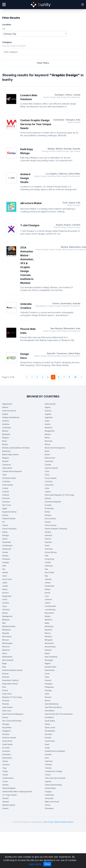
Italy (46, 576)
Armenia (6, 421)
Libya (4, 606)
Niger (4, 663)
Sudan (47, 748)
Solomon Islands (9, 738)
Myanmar (6, 650)
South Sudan (7, 744)
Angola (5, 414)
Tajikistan (49, 761)
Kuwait (47, 593)
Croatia (5, 488)
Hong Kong (49, 559)
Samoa (5, 717)
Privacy (51, 822)
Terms (45, 822)
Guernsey (49, 549)
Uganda (48, 781)
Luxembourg (50, 610)
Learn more (35, 864)
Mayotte (6, 633)
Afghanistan (7, 404)
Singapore (7, 731)
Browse (57, 822)
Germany (48, 535)
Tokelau (48, 768)
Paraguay (49, 684)
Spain (47, 744)
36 (75, 377)
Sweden (48, 754)
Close (47, 864)
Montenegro (7, 643)
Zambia (5, 808)
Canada (48, 465)
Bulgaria (6, 458)
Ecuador (48, 505)
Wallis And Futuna (52, 802)
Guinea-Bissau (51, 552)
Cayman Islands (51, 468)
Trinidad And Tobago (53, 771)
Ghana (5, 539)
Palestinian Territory (10, 680)
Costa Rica (49, 485)
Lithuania (6, 610)
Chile (4, 475)
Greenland (7, 542)
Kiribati (48, 589)
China (47, 475)
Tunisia (5, 775)
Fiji (3, 522)
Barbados (6, 434)
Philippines (49, 687)
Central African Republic (12, 471)
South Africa (7, 741)
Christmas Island (9, 478)
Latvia (5, 599)
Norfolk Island (50, 667)
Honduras (6, 559)
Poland (5, 690)
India (4, 566)
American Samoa (9, 411)
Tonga (5, 771)
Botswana (6, 451)
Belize (47, 438)
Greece (48, 539)
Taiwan (5, 761)
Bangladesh (50, 431)
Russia (47, 701)
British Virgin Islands (10, 455)
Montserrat (49, 643)
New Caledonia (51, 657)
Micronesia (7, 637)
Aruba (47, 421)
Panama (48, 680)
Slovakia (6, 734)
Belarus (48, 434)
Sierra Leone (50, 727)
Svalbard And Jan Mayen (55, 751)
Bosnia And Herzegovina (55, 448)
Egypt (5, 508)
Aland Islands (50, 404)
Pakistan (6, 677)
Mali (4, 623)
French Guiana (51, 525)
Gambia (48, 532)
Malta (47, 623)
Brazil (47, 451)
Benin (5, 441)
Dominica (6, 502)
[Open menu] (4, 5)
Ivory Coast (7, 579)
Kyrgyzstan (7, 596)
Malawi (48, 616)
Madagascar (7, 616)
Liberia (48, 603)
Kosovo (5, 593)
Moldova (48, 637)
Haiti (47, 556)
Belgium (6, 438)
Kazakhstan (50, 586)
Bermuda (48, 441)
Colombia (6, 481)
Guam (47, 546)
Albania (5, 407)
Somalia (48, 738)
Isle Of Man (49, 572)
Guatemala (7, 549)
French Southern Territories (56, 529)
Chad (47, 471)
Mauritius (48, 630)
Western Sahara (9, 805)
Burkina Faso (50, 458)
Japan (5, 583)
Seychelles (7, 727)
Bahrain (5, 431)
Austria (48, 424)
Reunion (48, 697)
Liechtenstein (50, 606)
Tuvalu (5, 781)
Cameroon (7, 465)
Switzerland (7, 758)
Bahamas (49, 428)
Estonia (5, 515)
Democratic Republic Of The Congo (60, 495)
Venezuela (49, 798)
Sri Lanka (6, 748)
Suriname (6, 751)
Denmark (6, 498)
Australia (6, 424)
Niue (4, 667)
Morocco (6, 647)
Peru (4, 687)
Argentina (49, 417)
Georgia (6, 535)
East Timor (7, 505)
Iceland (48, 562)
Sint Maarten (50, 731)
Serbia (47, 724)
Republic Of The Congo (12, 697)
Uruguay (48, 792)
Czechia (6, 495)
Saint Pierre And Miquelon (13, 714)
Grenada (48, 542)
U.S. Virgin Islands (10, 795)
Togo (4, 768)
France (5, 525)
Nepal (47, 653)
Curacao (6, 492)
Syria (47, 758)
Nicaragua (49, 660)
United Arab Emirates (53, 785)
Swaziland (6, 754)
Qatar (47, 694)
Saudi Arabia (50, 721)
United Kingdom (9, 788)
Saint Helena (7, 707)
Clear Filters (43, 63)
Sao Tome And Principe (12, 721)
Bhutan (5, 444)
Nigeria (48, 663)
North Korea (50, 670)
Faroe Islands (50, 519)
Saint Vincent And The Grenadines (59, 714)
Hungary (6, 562)
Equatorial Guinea (9, 512)
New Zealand (8, 660)
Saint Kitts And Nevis (53, 707)
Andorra (48, 411)
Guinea (5, 552)
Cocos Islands (51, 478)
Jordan (5, 586)
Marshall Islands (9, 626)
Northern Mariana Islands (12, 670)
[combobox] (35, 34)
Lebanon (48, 599)
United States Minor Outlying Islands (17, 792)
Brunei (47, 455)
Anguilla (48, 414)
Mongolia (49, 640)
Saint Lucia (7, 711)
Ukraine (5, 785)
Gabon (5, 532)
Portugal (48, 690)
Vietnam (6, 802)
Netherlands (7, 657)
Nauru (5, 653)
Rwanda (6, 704)
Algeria (48, 407)
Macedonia (49, 613)
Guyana (5, 556)
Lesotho (6, 603)
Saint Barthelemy (52, 704)
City (4, 29)
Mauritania (6, 630)
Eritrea (47, 512)
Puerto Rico (7, 694)
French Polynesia (9, 529)
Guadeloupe (7, 546)
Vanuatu (5, 798)
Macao (5, 613)
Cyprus (48, 492)
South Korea (50, 741)
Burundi (5, 461)
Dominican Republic (53, 502)
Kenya (5, 589)
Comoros (49, 481)
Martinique (49, 626)
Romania (6, 701)
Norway (5, 674)
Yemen (48, 805)
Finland (48, 522)
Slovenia (48, 734)
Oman (47, 674)
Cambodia (49, 461)
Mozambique (50, 647)
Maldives (49, 620)
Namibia (48, 650)
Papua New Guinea (10, 684)
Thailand (48, 765)
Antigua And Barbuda (11, 417)
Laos (47, 596)
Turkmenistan (8, 778)
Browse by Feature (67, 822)
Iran (4, 569)
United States (50, 788)
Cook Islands (8, 485)
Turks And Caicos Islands (55, 778)
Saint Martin (50, 711)
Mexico (48, 633)
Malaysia (6, 620)
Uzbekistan (49, 795)
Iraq (46, 569)
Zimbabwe (49, 808)
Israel (4, 576)
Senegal (6, 724)
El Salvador (49, 508)
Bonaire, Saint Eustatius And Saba (16, 448)
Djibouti (48, 498)
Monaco (6, 640)
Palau (47, 677)
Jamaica (48, 579)
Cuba (47, 488)
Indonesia (49, 566)
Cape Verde (7, 468)
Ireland (5, 572)
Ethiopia (48, 515)
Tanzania (6, 765)
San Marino (49, 717)
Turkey (48, 775)
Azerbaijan (7, 428)
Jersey (48, 583)
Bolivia (47, 444)
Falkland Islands (9, 519)
